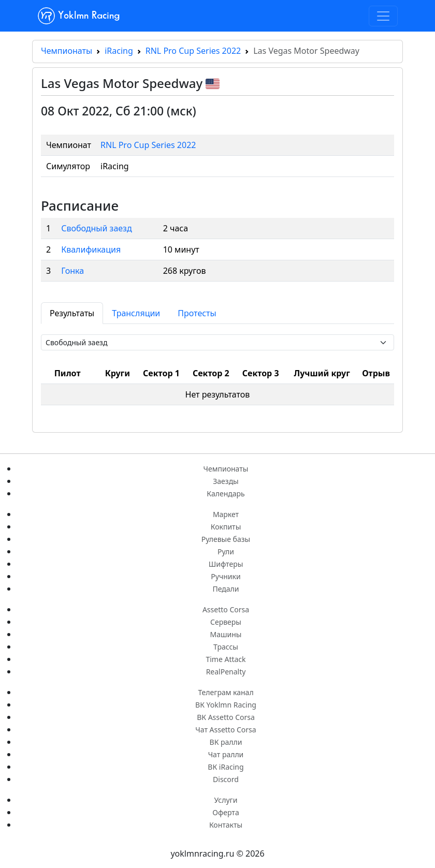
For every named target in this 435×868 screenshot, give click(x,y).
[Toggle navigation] (383, 16)
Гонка (72, 271)
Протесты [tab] (197, 313)
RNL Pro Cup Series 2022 (193, 51)
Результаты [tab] (72, 313)
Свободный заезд (96, 228)
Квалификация (91, 249)
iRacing (119, 51)
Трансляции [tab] (136, 313)
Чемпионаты (67, 51)
